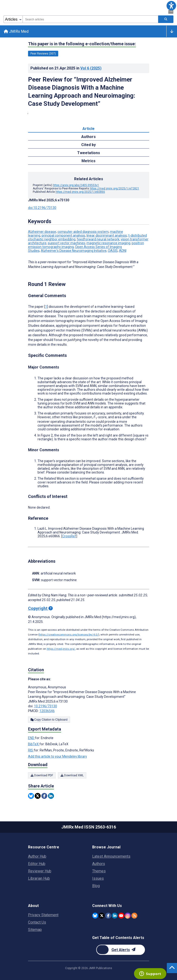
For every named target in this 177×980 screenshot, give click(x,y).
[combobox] (90, 19)
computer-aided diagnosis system (83, 232)
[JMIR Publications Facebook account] (108, 916)
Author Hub (37, 856)
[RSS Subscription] (134, 916)
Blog (96, 886)
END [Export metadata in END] (31, 738)
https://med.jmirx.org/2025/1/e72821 (115, 189)
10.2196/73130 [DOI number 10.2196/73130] (45, 706)
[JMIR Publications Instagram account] (128, 916)
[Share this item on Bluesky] (31, 796)
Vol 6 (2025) (91, 68)
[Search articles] (166, 19)
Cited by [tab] (88, 145)
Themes (99, 871)
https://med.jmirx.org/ (61, 649)
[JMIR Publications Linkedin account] (115, 916)
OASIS (113, 251)
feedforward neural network (98, 239)
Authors (99, 864)
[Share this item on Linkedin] (51, 796)
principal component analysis (63, 236)
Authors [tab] (88, 137)
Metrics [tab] (88, 161)
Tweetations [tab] (89, 153)
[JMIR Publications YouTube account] (121, 916)
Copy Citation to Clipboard (49, 720)
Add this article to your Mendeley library (57, 757)
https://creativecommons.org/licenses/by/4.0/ (69, 635)
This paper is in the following (82, 44)
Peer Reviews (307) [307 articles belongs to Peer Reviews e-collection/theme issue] (43, 54)
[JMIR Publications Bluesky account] (95, 916)
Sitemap (35, 930)
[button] (171, 6)
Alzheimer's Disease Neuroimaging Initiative (74, 251)
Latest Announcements (111, 856)
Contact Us (37, 922)
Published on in (66, 68)
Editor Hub (37, 864)
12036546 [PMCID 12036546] (47, 711)
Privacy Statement (43, 915)
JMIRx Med (16, 31)
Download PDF (42, 775)
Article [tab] (88, 129)
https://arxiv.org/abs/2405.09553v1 (76, 185)
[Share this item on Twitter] (38, 796)
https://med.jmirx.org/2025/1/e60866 (80, 192)
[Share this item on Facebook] (44, 796)
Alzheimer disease (42, 232)
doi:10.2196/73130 (42, 208)
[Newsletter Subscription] (121, 950)
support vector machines (66, 243)
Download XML (72, 775)
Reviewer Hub (40, 871)
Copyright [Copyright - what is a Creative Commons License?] (40, 609)
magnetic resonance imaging (108, 243)
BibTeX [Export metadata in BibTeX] (34, 744)
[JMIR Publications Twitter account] (102, 916)
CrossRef (69, 536)
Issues (98, 878)
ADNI (123, 251)
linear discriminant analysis (107, 236)
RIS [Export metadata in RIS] (31, 750)
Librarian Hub (39, 878)
